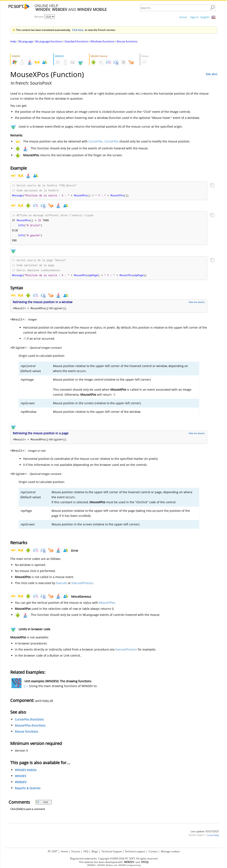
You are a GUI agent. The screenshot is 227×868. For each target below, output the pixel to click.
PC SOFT (53, 851)
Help (13, 41)
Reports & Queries (28, 791)
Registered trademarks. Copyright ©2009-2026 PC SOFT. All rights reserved (114, 858)
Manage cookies (170, 851)
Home (183, 17)
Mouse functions (127, 41)
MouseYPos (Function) (30, 728)
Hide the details (197, 305)
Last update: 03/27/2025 (205, 834)
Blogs (95, 851)
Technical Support (112, 851)
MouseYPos (107, 605)
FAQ (86, 851)
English (205, 17)
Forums (76, 851)
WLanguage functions (49, 41)
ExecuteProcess (82, 586)
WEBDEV (21, 785)
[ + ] (27, 689)
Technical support (135, 851)
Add (42, 805)
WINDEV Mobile (26, 773)
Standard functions (76, 41)
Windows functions (102, 41)
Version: (39, 17)
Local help (213, 838)
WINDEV (20, 779)
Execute (62, 586)
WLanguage (26, 41)
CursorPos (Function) (29, 722)
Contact (153, 851)
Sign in (194, 17)
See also (211, 74)
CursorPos (96, 141)
